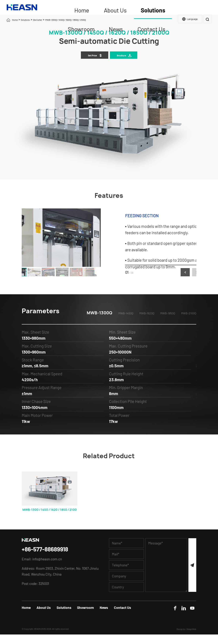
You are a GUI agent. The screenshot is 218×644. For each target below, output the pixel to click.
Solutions (25, 20)
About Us (44, 607)
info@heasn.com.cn (47, 559)
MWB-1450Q (126, 321)
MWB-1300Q (100, 321)
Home (15, 20)
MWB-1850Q (168, 321)
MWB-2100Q (189, 321)
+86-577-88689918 (45, 549)
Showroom (85, 607)
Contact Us (123, 607)
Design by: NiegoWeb (186, 629)
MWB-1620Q (147, 321)
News (104, 607)
